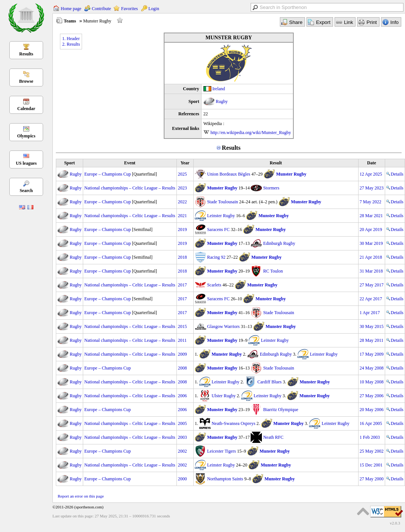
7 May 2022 (371, 202)
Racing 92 (216, 257)
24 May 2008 (372, 368)
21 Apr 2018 (371, 257)
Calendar (26, 109)
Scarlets (214, 285)
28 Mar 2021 (371, 216)
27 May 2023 (372, 188)
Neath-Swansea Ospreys (234, 423)
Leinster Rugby (221, 216)
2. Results (71, 44)
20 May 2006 (372, 410)
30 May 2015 (372, 326)
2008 (182, 368)
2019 (182, 229)
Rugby (222, 101)
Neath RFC (273, 437)
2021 (182, 216)
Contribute (101, 9)
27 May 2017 (372, 285)
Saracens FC (218, 229)
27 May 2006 (372, 396)
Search (26, 191)
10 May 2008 (372, 382)
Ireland (219, 89)
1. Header (71, 39)
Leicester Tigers (222, 451)
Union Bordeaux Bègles (229, 174)
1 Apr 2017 (370, 313)
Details (395, 174)
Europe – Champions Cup (108, 174)
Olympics (26, 136)
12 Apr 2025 (371, 174)
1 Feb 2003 (370, 437)
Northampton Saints (225, 479)
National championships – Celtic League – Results (130, 188)
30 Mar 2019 (371, 243)
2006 (182, 396)
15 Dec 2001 (371, 465)
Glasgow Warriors (223, 326)
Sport (69, 163)
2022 (182, 202)
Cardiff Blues (270, 382)
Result (276, 163)
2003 (182, 437)
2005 (182, 423)
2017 (182, 285)
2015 (182, 326)
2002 (182, 451)
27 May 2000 (372, 479)
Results (26, 54)
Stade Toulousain (223, 202)
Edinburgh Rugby (279, 243)
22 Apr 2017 (371, 299)
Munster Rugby (291, 174)
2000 (182, 479)
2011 (182, 340)
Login (154, 9)
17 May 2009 (372, 354)
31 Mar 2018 (371, 271)
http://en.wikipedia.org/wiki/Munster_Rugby (251, 133)
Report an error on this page (81, 496)
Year (185, 163)
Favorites (129, 9)
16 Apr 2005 (371, 423)
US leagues (26, 163)
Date (372, 163)
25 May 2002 (372, 451)
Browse (26, 81)
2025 (182, 174)
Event (130, 163)
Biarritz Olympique (281, 410)
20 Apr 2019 (371, 229)
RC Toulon (273, 271)
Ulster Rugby (224, 396)
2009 (182, 354)
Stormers (271, 188)
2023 (182, 188)
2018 (182, 257)
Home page (71, 9)
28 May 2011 (372, 340)
